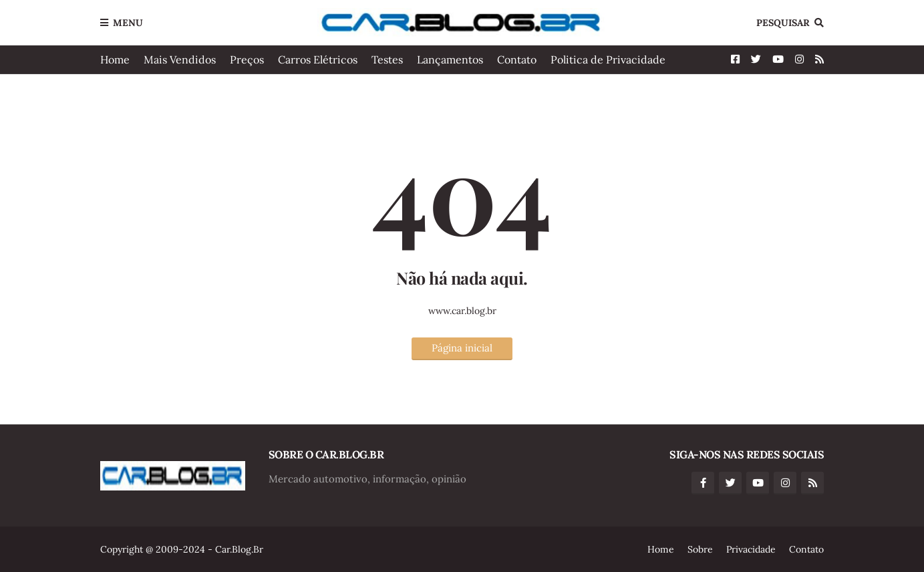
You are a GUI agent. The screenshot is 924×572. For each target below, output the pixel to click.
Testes (387, 59)
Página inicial (462, 348)
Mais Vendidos (180, 59)
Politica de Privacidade (608, 59)
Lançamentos (450, 59)
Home (115, 59)
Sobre (700, 549)
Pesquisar (783, 23)
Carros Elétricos (318, 59)
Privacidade (751, 549)
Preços (247, 59)
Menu (128, 23)
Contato (517, 59)
